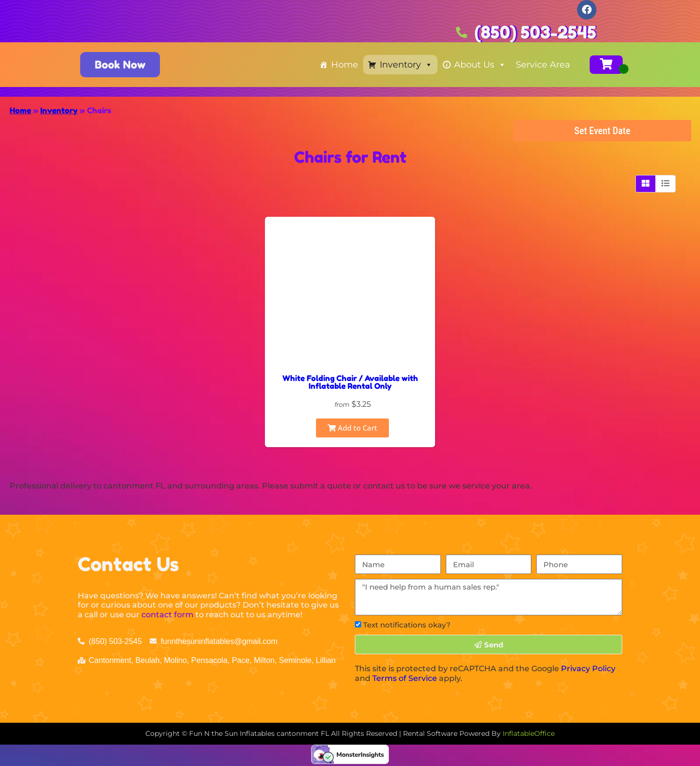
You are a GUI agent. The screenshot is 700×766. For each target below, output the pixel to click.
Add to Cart (352, 428)
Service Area (543, 65)
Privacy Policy (588, 669)
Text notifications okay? (407, 625)
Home (345, 65)
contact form (167, 615)
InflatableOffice (529, 733)
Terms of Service (405, 678)
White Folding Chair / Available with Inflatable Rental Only (350, 382)
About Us (480, 65)
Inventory (406, 65)
